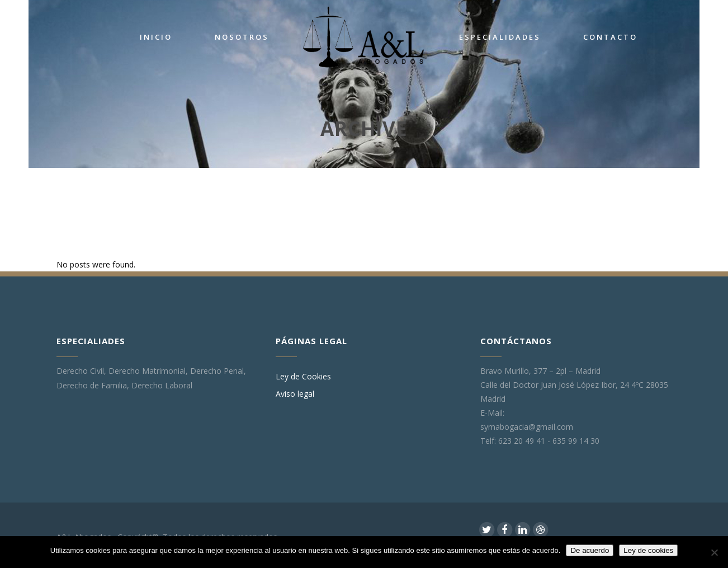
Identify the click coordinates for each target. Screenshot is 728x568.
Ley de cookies (648, 550)
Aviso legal (295, 394)
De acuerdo (590, 550)
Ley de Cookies (303, 377)
